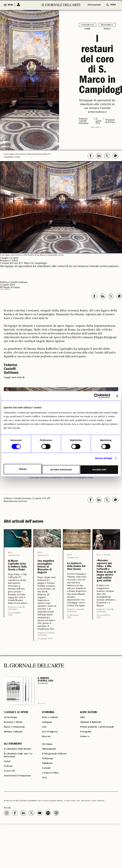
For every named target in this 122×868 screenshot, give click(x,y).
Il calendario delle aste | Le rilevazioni (21, 795)
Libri (83, 746)
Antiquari (48, 752)
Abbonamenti (94, 5)
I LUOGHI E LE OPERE (16, 740)
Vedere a (86, 773)
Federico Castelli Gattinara (16, 632)
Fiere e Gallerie (51, 746)
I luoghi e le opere (87, 25)
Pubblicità (48, 804)
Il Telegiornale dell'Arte (57, 793)
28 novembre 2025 (15, 638)
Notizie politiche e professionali (91, 759)
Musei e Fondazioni (16, 758)
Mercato (47, 769)
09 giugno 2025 (45, 660)
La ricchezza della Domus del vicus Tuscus (76, 577)
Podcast (9, 808)
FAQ (44, 822)
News (10, 552)
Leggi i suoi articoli (14, 377)
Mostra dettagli (104, 459)
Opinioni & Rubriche (93, 752)
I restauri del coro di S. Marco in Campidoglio (97, 65)
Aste (45, 758)
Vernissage (49, 799)
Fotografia (87, 767)
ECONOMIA (48, 740)
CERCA (113, 5)
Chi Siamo (48, 781)
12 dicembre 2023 (73, 638)
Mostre (107, 555)
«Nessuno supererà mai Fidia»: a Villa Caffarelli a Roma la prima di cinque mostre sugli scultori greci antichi (106, 595)
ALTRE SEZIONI (89, 740)
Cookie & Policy (52, 816)
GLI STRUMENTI (13, 781)
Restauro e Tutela (107, 25)
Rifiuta (22, 469)
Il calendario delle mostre (20, 787)
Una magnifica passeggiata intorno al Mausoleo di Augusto (47, 578)
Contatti (47, 810)
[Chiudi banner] (117, 397)
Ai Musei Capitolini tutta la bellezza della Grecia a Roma (18, 578)
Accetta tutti (100, 469)
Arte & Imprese (51, 763)
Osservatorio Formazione (20, 820)
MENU (10, 5)
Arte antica (96, 127)
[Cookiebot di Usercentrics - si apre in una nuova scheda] (96, 397)
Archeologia (14, 555)
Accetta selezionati (61, 469)
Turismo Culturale (15, 763)
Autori (8, 802)
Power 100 (10, 814)
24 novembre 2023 (103, 665)
